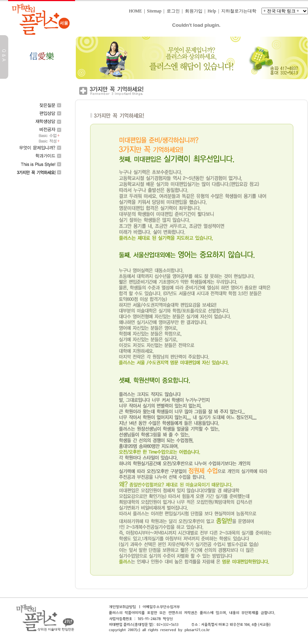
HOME (135, 11)
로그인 (173, 11)
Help (212, 11)
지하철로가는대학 (239, 11)
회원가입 (194, 11)
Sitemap (154, 11)
